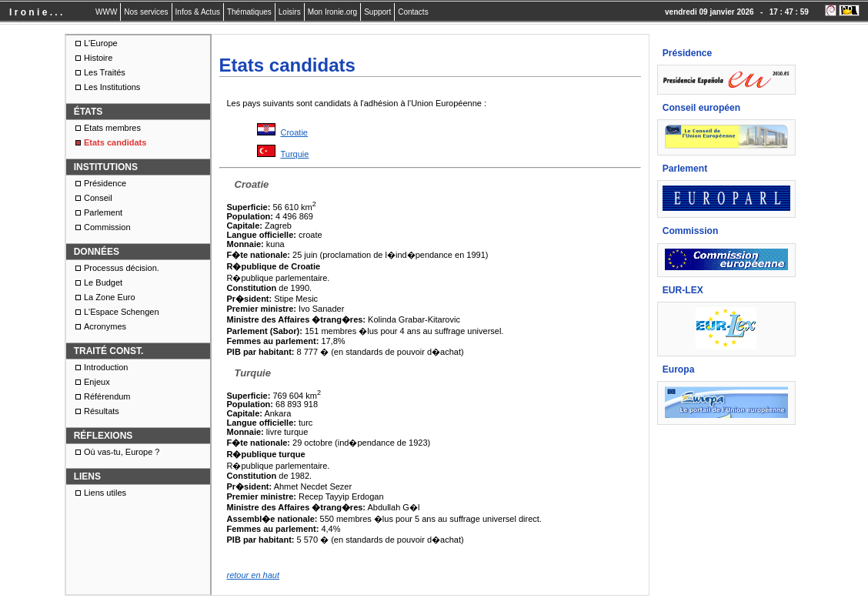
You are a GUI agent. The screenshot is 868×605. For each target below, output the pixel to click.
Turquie (295, 154)
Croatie (294, 132)
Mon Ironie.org (332, 12)
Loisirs (290, 12)
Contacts (413, 12)
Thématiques (249, 12)
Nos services (146, 12)
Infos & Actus (198, 12)
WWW (106, 12)
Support (377, 12)
